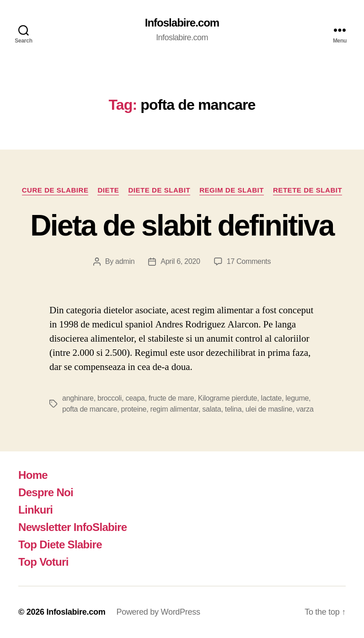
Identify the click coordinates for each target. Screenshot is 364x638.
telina (233, 409)
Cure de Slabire (55, 190)
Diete (108, 190)
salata (211, 409)
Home (33, 475)
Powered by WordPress (158, 612)
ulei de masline (269, 409)
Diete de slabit (159, 190)
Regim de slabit (232, 190)
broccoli (110, 398)
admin (125, 261)
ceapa (135, 398)
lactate (271, 398)
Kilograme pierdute (227, 398)
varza (305, 409)
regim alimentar (174, 409)
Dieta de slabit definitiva (182, 225)
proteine (134, 409)
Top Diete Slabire (60, 544)
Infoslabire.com (182, 23)
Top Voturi (43, 562)
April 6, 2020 (180, 261)
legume (297, 398)
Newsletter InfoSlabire (72, 527)
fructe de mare (171, 398)
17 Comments (249, 261)
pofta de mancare (90, 409)
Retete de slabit (308, 190)
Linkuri (35, 510)
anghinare (78, 398)
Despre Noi (46, 492)
